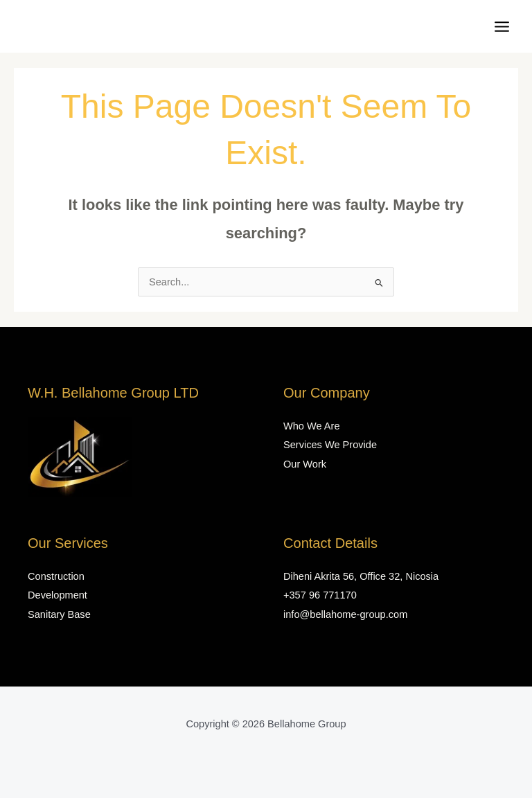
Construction (56, 576)
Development (57, 595)
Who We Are (312, 426)
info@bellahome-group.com (345, 614)
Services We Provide (330, 445)
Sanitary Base (59, 614)
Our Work (305, 464)
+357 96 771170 (320, 595)
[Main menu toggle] (502, 27)
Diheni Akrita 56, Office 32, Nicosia (361, 576)
